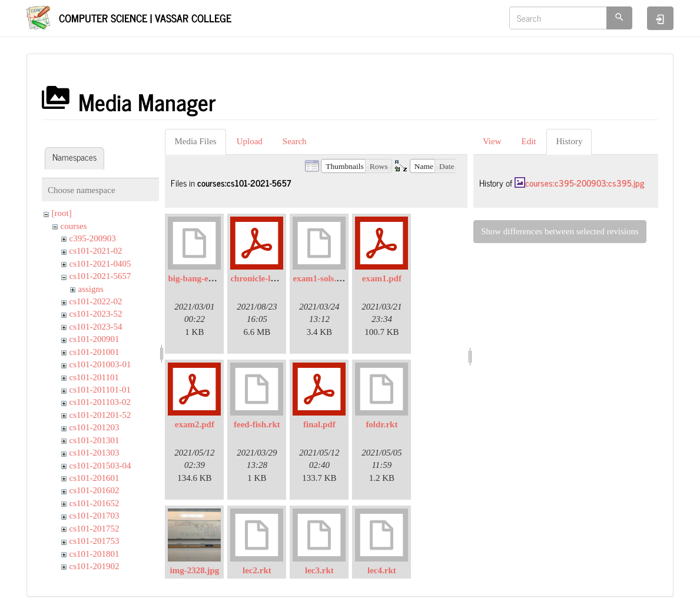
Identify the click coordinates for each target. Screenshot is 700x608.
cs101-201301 (94, 440)
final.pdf (319, 424)
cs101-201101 (94, 377)
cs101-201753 (94, 541)
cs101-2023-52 (96, 314)
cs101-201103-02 (100, 402)
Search (295, 141)
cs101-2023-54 (96, 327)
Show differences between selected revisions (560, 231)
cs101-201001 (94, 352)
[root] (62, 213)
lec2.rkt (257, 570)
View (492, 141)
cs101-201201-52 (100, 415)
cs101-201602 (94, 490)
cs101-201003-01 (100, 364)
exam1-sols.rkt (320, 278)
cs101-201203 (94, 427)
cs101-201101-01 (100, 390)
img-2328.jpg (195, 570)
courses (74, 226)
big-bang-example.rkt (209, 278)
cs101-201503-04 (100, 466)
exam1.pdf (382, 278)
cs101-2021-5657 (100, 276)
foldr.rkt (381, 424)
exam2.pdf (195, 424)
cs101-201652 (94, 503)
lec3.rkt (319, 570)
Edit (528, 141)
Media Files (195, 141)
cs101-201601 (94, 478)
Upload (250, 141)
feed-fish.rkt (257, 424)
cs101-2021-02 (96, 251)
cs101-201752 (94, 529)
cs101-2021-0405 (100, 264)
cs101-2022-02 (96, 301)
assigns (91, 289)
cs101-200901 (94, 339)
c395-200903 (93, 238)
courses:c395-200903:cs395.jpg (585, 183)
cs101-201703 (94, 516)
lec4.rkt (382, 570)
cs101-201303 (94, 453)
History (569, 141)
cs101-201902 (94, 566)
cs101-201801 (94, 554)
